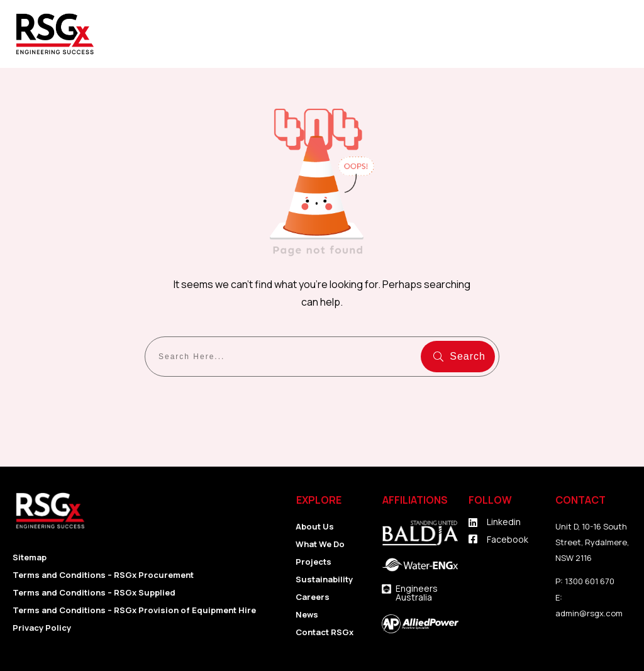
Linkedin (504, 522)
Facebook (508, 539)
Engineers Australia (417, 593)
